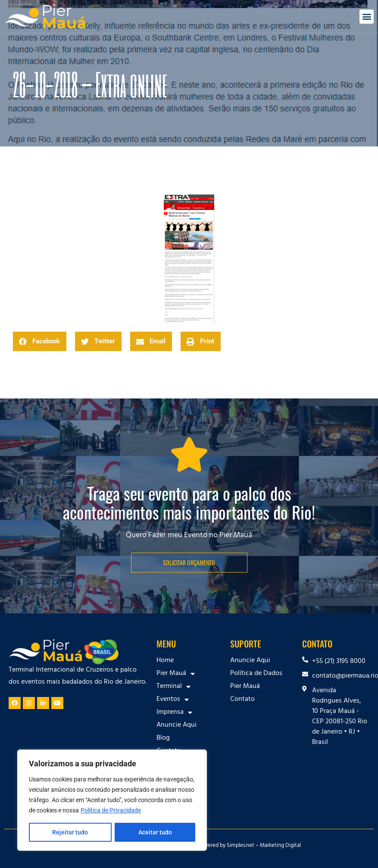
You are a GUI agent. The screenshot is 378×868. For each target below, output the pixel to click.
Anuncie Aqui (177, 725)
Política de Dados (256, 674)
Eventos (173, 700)
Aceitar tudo (155, 832)
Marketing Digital (280, 846)
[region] (112, 800)
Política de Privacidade (111, 811)
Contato (242, 700)
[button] (367, 17)
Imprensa (174, 712)
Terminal (173, 687)
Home (165, 661)
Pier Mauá (176, 674)
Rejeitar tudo (70, 832)
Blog (163, 738)
